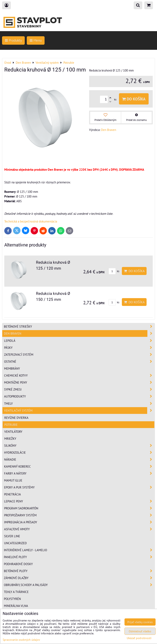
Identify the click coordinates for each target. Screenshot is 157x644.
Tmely (79, 404)
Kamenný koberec (79, 466)
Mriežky (10, 438)
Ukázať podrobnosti (139, 638)
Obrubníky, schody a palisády (79, 585)
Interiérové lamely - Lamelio (79, 550)
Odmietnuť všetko (140, 631)
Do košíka (134, 99)
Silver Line (12, 536)
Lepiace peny (79, 501)
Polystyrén (12, 599)
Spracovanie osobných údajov (21, 640)
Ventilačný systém (79, 411)
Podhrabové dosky (18, 564)
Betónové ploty (79, 571)
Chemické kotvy (79, 375)
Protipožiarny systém (79, 515)
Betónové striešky (79, 327)
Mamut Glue (13, 480)
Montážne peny (79, 382)
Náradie (79, 459)
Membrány (12, 368)
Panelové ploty (79, 557)
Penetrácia (12, 494)
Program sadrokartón (79, 508)
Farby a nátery (79, 473)
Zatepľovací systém (79, 355)
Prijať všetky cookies (140, 622)
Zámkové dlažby (79, 578)
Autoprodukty (79, 396)
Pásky (79, 348)
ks (114, 271)
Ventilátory (13, 432)
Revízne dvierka (16, 418)
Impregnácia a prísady (79, 522)
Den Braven (79, 333)
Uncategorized (15, 543)
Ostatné (79, 362)
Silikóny (79, 446)
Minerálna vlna (16, 606)
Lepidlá (79, 341)
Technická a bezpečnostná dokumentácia (31, 221)
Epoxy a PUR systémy (79, 487)
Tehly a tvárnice (16, 592)
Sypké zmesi (79, 389)
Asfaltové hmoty (79, 529)
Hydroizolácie (79, 453)
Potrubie (11, 425)
